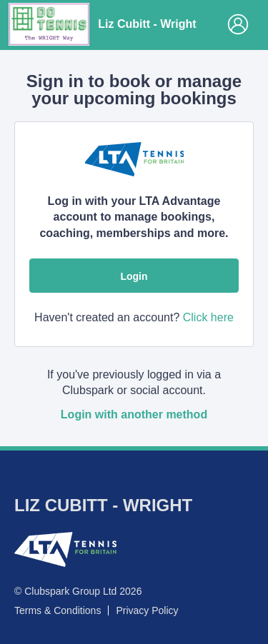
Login (134, 276)
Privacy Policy (147, 610)
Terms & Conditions (58, 610)
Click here (208, 317)
